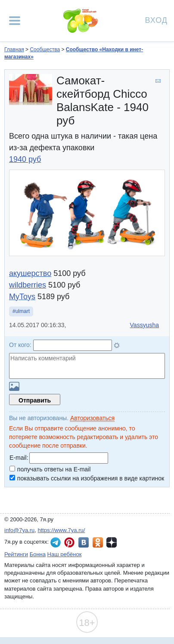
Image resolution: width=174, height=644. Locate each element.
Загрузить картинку (14, 386)
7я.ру (112, 542)
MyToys (22, 297)
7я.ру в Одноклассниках (98, 542)
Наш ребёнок (65, 554)
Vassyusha (144, 325)
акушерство (30, 273)
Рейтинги (16, 554)
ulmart (23, 311)
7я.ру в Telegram (56, 542)
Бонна (38, 554)
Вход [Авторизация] (156, 20)
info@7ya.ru (19, 530)
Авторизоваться (92, 418)
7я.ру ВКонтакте (84, 542)
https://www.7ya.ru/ (62, 530)
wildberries (28, 285)
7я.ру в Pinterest (69, 542)
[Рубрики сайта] (15, 21)
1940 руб (25, 159)
